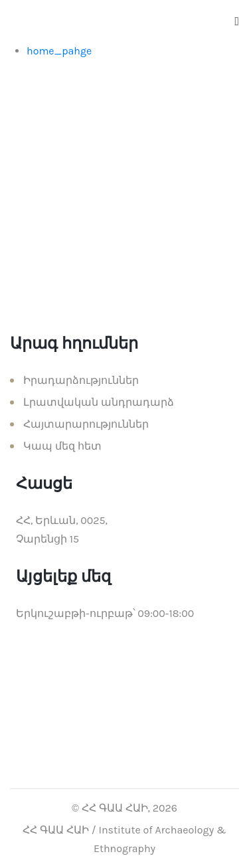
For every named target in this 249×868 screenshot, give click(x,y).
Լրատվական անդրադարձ (99, 402)
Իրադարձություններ (81, 380)
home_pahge (59, 51)
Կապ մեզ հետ (62, 446)
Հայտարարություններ (86, 424)
